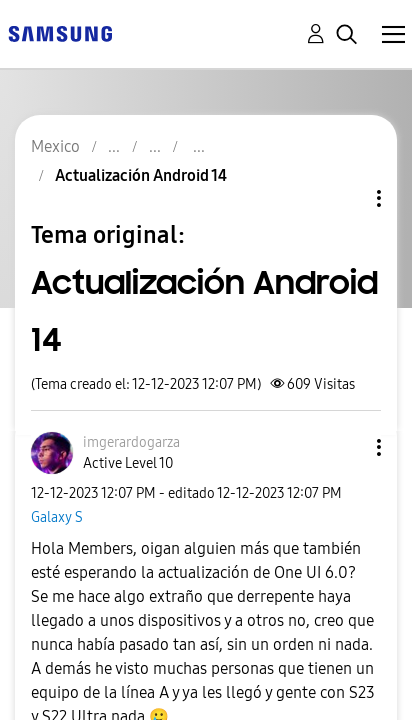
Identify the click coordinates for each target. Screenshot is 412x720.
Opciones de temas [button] (345, 198)
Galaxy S (57, 517)
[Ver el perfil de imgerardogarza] (131, 442)
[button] (346, 447)
